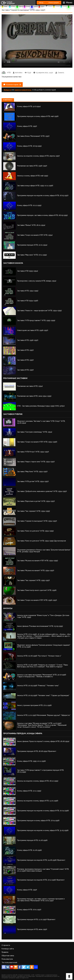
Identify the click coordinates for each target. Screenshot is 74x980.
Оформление (24, 6)
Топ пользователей (9, 963)
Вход (41, 3)
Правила (5, 952)
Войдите (7, 90)
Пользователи (7, 959)
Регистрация (54, 3)
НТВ (13, 6)
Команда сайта (8, 949)
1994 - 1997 (39, 6)
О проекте (6, 945)
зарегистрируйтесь (23, 90)
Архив (4, 6)
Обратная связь (8, 956)
